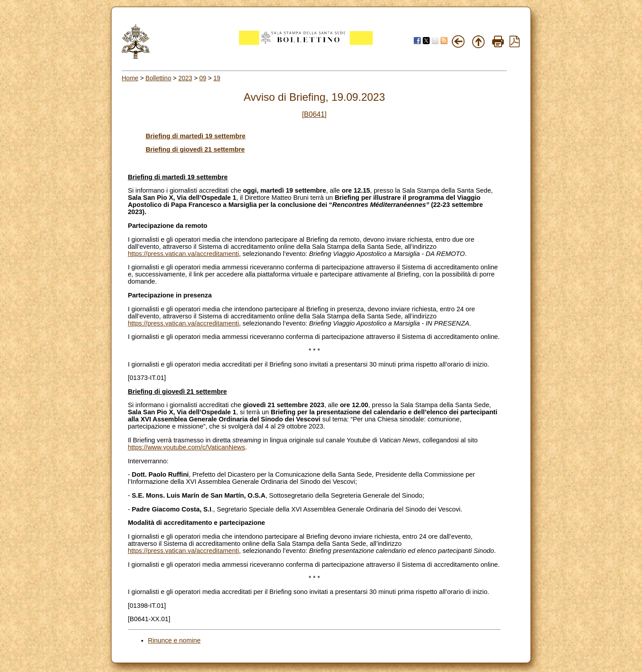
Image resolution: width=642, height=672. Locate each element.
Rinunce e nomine (174, 640)
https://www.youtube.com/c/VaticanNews (187, 447)
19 (217, 78)
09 (203, 78)
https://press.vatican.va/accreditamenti (183, 254)
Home (130, 78)
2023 (185, 78)
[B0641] (314, 114)
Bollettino (158, 78)
